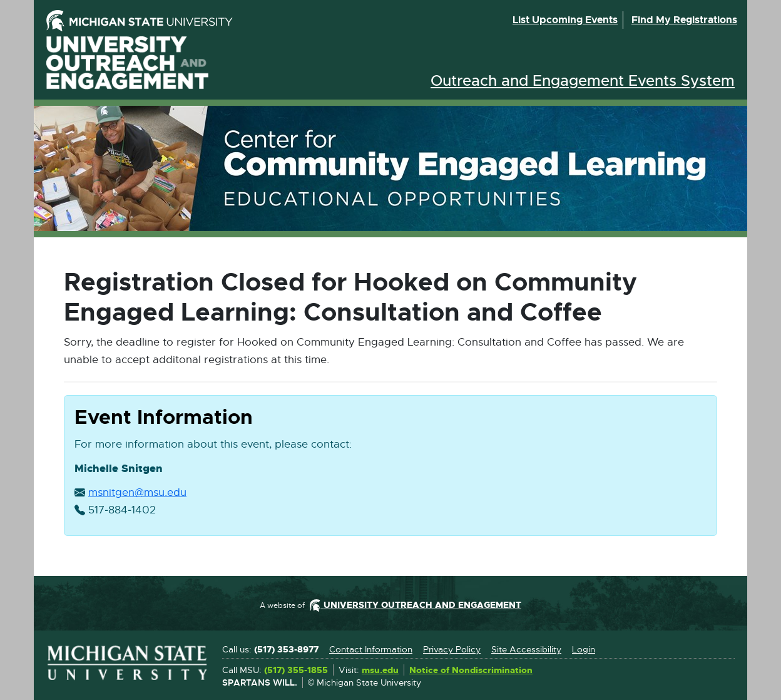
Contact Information (371, 649)
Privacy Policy (452, 649)
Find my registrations (684, 20)
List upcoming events (565, 20)
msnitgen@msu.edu (137, 493)
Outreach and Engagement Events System (583, 81)
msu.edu (380, 671)
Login (584, 649)
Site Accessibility (526, 649)
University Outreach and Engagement (128, 63)
